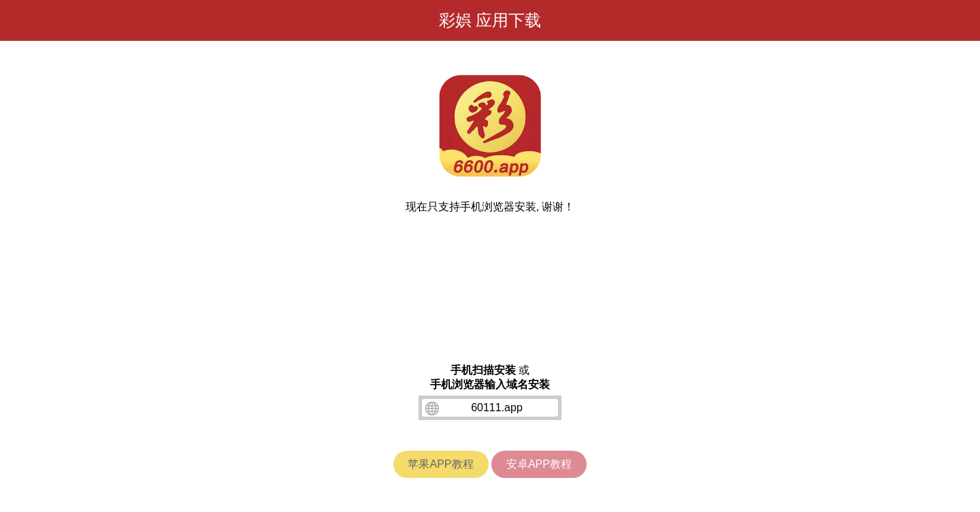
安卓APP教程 (539, 464)
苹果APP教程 (440, 464)
